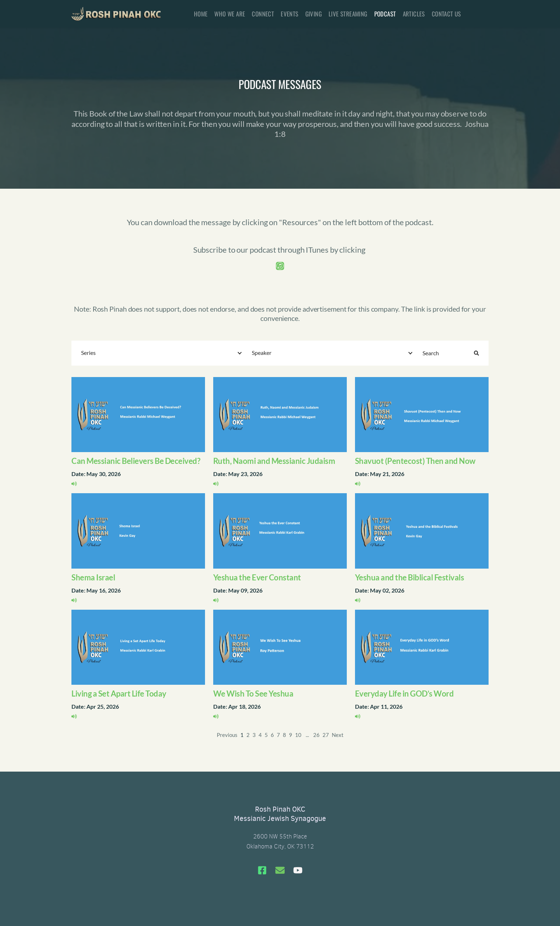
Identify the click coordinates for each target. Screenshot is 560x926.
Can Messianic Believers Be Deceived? (136, 461)
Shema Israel (93, 577)
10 (298, 735)
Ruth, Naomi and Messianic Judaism (274, 461)
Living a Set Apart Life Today (119, 694)
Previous (227, 735)
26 (316, 735)
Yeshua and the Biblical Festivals (410, 577)
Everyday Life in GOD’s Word (404, 694)
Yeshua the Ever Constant (257, 577)
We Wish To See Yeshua (253, 694)
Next (338, 735)
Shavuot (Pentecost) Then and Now (415, 461)
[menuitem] (201, 14)
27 (326, 735)
